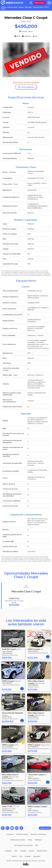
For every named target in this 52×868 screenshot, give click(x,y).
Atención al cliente (22, 834)
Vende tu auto (39, 3)
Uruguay (28, 856)
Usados (4, 7)
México (14, 856)
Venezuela (37, 856)
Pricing (30, 840)
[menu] (49, 3)
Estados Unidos (42, 851)
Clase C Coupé (38, 7)
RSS (37, 845)
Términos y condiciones (38, 834)
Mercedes (28, 7)
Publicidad (38, 840)
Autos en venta (12, 7)
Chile (16, 851)
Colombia (23, 851)
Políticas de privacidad (18, 840)
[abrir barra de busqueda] (31, 3)
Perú (21, 856)
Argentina (8, 851)
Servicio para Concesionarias (24, 845)
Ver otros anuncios (26, 87)
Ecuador (32, 851)
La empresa (10, 834)
